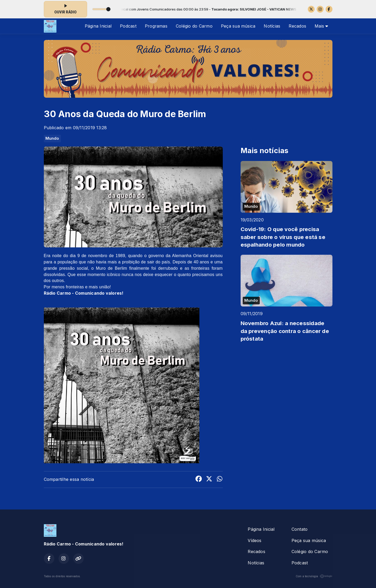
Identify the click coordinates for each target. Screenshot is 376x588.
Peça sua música (238, 26)
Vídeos (255, 540)
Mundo (52, 138)
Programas (156, 26)
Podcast (128, 26)
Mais (321, 26)
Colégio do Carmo (194, 26)
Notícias (272, 26)
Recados (297, 26)
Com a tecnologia (314, 576)
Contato (300, 529)
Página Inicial (98, 26)
